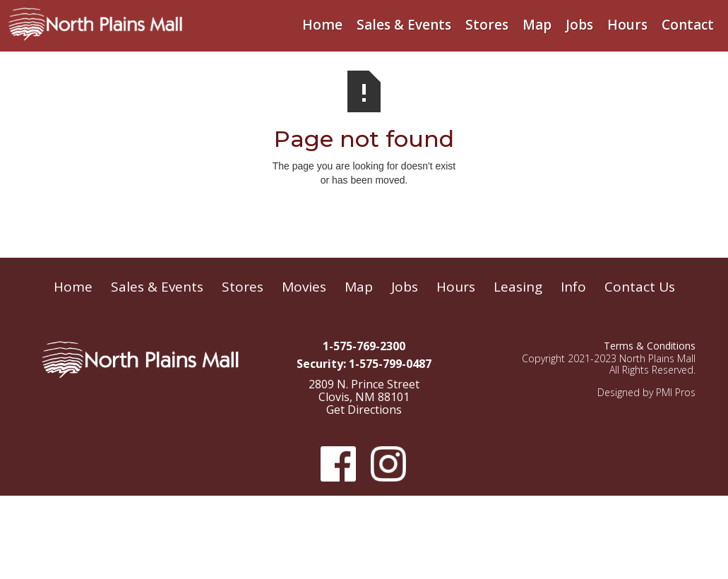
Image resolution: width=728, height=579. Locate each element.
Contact (688, 25)
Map (537, 25)
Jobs (579, 25)
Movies (304, 287)
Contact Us (640, 287)
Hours (627, 25)
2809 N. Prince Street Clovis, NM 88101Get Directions (364, 398)
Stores (487, 25)
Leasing (518, 287)
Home (322, 25)
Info (573, 287)
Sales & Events (404, 25)
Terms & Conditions (650, 346)
